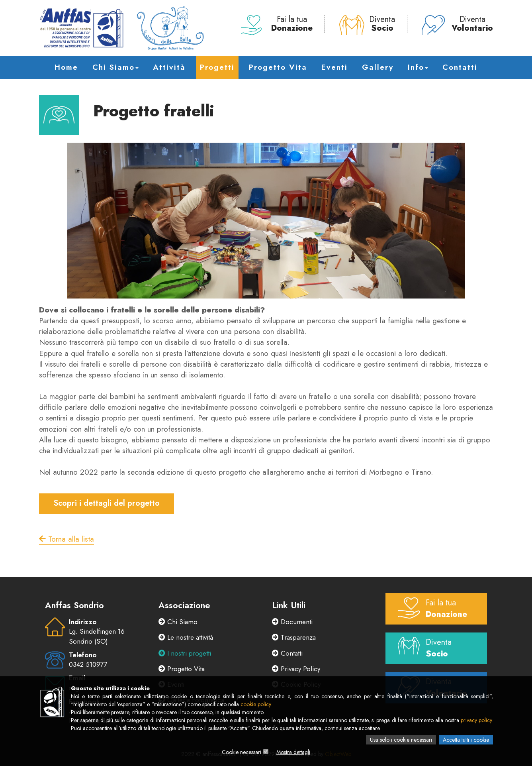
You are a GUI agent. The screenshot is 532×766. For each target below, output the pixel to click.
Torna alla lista (66, 539)
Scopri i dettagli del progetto (107, 503)
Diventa (367, 24)
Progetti (217, 67)
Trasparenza (294, 637)
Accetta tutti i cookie (466, 740)
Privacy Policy (296, 669)
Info (418, 67)
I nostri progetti (185, 653)
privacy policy (476, 720)
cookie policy (256, 704)
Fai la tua (277, 24)
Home (66, 67)
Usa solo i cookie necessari (401, 740)
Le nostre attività (186, 637)
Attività (169, 67)
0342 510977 (88, 664)
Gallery (378, 67)
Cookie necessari (242, 752)
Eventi (334, 67)
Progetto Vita (278, 67)
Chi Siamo (115, 67)
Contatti (460, 67)
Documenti (292, 622)
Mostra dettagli (293, 752)
